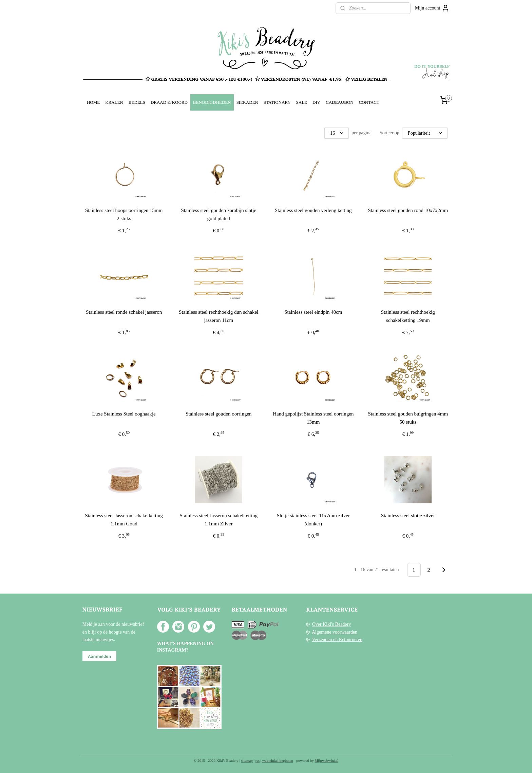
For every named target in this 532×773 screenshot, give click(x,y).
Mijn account (432, 8)
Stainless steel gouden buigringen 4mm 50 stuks (408, 418)
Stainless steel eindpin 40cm (313, 312)
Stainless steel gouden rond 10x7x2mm (408, 210)
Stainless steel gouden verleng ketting (313, 210)
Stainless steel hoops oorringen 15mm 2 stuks (124, 214)
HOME (93, 102)
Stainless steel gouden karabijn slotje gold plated (219, 214)
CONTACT (369, 102)
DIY (316, 102)
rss (258, 760)
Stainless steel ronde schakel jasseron (124, 312)
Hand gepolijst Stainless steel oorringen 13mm (313, 418)
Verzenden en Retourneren (337, 640)
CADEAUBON (340, 102)
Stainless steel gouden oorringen (219, 414)
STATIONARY (277, 102)
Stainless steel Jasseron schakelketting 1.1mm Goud (124, 520)
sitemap (247, 760)
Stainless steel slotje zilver (408, 516)
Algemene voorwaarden (335, 632)
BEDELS (137, 102)
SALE (302, 102)
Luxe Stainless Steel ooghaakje (124, 414)
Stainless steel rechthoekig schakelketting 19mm (408, 316)
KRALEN (114, 102)
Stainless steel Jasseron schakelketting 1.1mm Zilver (219, 520)
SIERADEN (247, 102)
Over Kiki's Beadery (332, 624)
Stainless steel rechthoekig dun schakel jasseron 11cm (218, 316)
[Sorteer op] (425, 133)
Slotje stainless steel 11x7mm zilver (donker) (313, 520)
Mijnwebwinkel (327, 760)
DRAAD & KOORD (169, 102)
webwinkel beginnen (278, 760)
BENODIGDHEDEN (212, 102)
